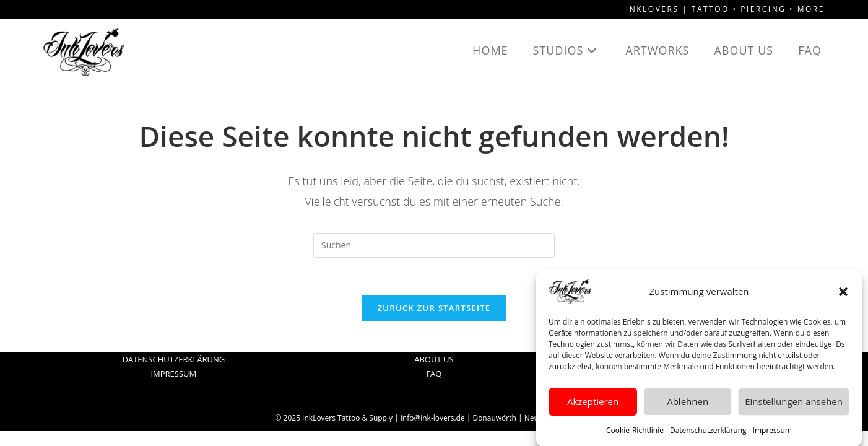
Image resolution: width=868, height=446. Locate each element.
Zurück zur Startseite (434, 308)
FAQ (434, 374)
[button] (843, 295)
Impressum (772, 434)
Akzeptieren (593, 406)
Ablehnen (688, 406)
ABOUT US (434, 359)
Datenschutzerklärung (708, 434)
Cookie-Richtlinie (635, 434)
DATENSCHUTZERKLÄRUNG (173, 359)
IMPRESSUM (173, 374)
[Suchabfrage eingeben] (434, 245)
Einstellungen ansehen (794, 406)
